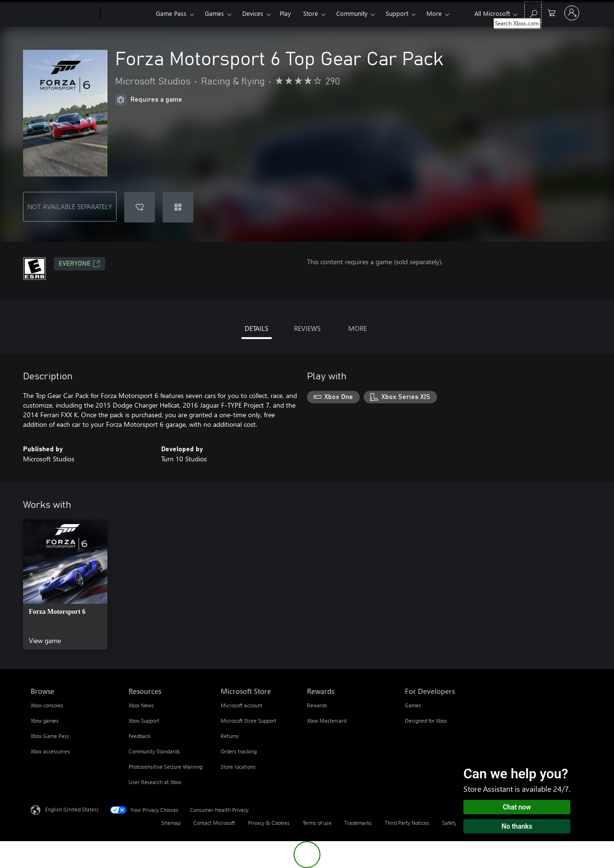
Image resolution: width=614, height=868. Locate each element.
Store (311, 13)
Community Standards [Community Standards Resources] (154, 751)
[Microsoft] (64, 13)
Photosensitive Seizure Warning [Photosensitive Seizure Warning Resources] (165, 767)
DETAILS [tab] (256, 328)
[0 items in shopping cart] (552, 12)
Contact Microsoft (214, 823)
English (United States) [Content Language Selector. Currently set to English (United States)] (72, 809)
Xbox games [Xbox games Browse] (45, 721)
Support (397, 13)
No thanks (517, 826)
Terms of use (317, 823)
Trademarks (358, 823)
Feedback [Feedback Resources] (139, 736)
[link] (65, 585)
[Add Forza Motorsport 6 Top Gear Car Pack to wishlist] (140, 207)
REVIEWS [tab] (307, 328)
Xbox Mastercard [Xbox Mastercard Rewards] (327, 721)
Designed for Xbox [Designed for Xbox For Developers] (426, 721)
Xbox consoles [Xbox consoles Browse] (47, 705)
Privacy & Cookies (269, 823)
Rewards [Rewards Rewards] (317, 705)
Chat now (517, 807)
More (434, 13)
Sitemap (171, 823)
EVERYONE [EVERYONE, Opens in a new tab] (79, 264)
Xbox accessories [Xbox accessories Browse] (50, 751)
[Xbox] (127, 13)
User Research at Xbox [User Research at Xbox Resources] (155, 782)
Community (352, 13)
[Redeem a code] (178, 207)
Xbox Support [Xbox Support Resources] (144, 721)
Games (214, 13)
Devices (253, 13)
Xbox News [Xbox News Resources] (141, 705)
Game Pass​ (171, 13)
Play (285, 13)
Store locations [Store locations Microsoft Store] (238, 767)
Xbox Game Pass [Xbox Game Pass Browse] (50, 736)
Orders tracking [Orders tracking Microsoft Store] (239, 751)
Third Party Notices (407, 823)
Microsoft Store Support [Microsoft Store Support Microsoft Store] (248, 721)
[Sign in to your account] (572, 13)
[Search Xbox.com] (533, 12)
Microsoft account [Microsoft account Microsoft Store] (242, 705)
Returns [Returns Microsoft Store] (230, 736)
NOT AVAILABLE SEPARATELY (70, 206)
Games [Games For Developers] (413, 705)
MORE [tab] (358, 328)
